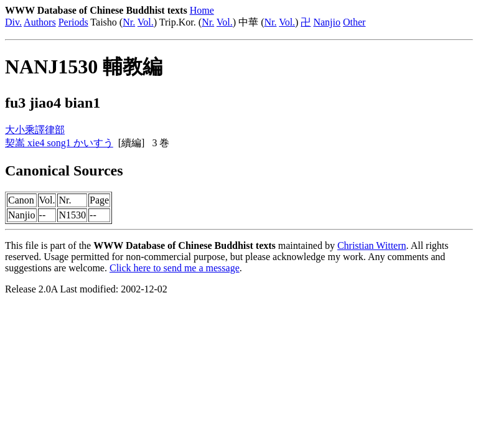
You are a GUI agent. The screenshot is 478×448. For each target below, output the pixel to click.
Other (354, 22)
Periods (73, 22)
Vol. (146, 22)
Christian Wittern (372, 245)
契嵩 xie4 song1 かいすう (59, 143)
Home (202, 10)
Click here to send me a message (175, 268)
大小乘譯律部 (35, 130)
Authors (40, 22)
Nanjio (327, 22)
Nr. (129, 22)
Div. (13, 22)
